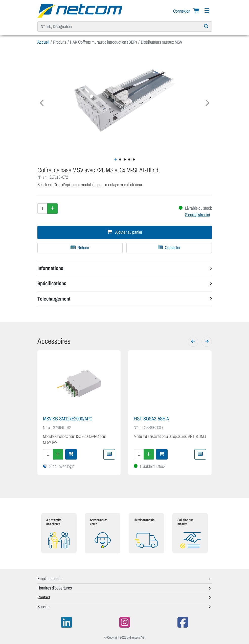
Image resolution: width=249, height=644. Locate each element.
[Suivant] (207, 342)
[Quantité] (42, 208)
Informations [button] (50, 268)
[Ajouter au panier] (71, 454)
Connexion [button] (182, 11)
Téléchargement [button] (54, 299)
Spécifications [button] (52, 283)
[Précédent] (193, 342)
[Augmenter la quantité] (52, 208)
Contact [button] (44, 597)
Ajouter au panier (125, 232)
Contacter (169, 248)
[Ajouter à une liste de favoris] (80, 248)
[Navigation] (207, 11)
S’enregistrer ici (197, 215)
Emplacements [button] (49, 579)
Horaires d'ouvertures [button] (55, 588)
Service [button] (43, 607)
